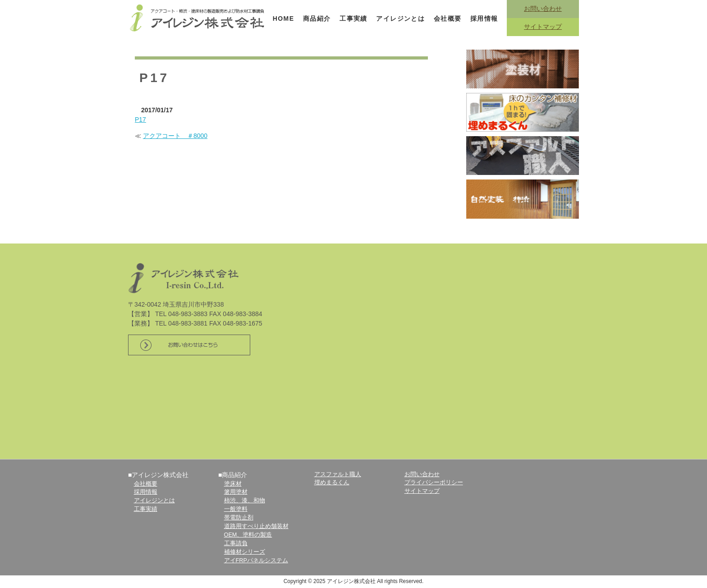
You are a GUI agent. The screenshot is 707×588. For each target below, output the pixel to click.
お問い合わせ (543, 9)
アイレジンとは (400, 18)
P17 (140, 119)
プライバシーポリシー (434, 482)
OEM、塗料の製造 (248, 535)
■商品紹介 (233, 475)
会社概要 (448, 18)
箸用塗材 (236, 492)
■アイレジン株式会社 (158, 475)
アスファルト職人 (338, 474)
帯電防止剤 (239, 518)
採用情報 (484, 18)
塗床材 (233, 484)
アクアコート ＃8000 (175, 136)
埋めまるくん (332, 482)
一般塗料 (236, 509)
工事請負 (236, 543)
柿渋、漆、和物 (245, 501)
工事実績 (353, 18)
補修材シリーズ (245, 552)
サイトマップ (543, 27)
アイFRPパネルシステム (256, 560)
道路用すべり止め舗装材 (256, 526)
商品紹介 (317, 18)
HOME (284, 18)
